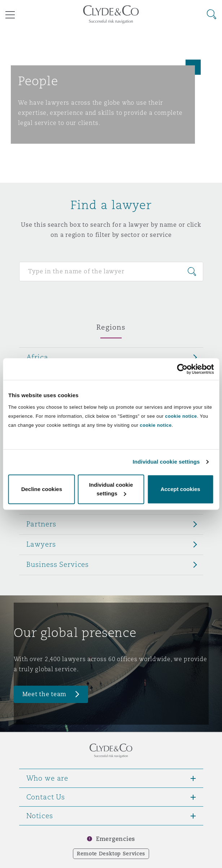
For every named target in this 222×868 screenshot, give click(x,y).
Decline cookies (42, 489)
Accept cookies (180, 489)
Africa (37, 357)
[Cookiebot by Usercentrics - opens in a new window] (182, 369)
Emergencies (116, 839)
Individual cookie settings (166, 462)
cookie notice (181, 416)
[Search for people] (111, 272)
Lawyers (41, 544)
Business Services (58, 564)
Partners (41, 524)
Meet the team (45, 694)
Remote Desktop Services (111, 854)
